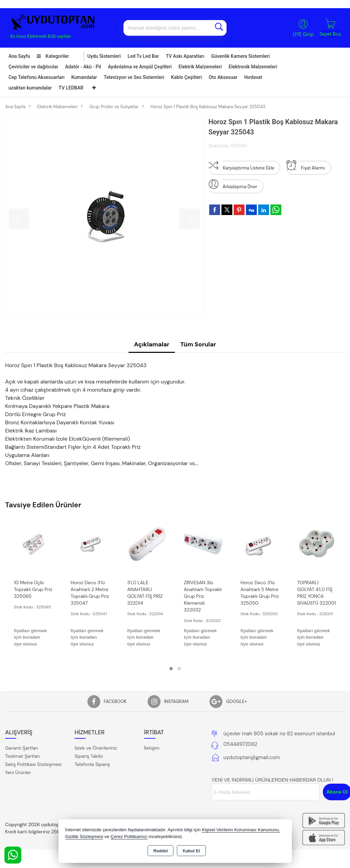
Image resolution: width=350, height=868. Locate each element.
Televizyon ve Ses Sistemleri (134, 77)
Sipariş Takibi (89, 756)
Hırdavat (253, 77)
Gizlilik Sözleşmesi (84, 837)
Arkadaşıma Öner (233, 185)
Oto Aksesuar (223, 77)
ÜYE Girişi (303, 34)
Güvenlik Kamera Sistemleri (240, 56)
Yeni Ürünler (18, 772)
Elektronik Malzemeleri (253, 67)
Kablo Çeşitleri (187, 77)
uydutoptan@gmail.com (252, 757)
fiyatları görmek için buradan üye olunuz (30, 637)
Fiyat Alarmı (305, 166)
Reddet (161, 851)
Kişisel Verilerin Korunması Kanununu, (241, 830)
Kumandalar (84, 77)
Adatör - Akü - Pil (83, 67)
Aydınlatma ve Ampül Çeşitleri (140, 67)
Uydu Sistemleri (104, 56)
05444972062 (240, 744)
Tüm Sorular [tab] (198, 344)
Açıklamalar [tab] (152, 344)
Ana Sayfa (19, 56)
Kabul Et (191, 851)
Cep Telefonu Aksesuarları (37, 77)
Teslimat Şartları (22, 756)
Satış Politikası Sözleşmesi (33, 764)
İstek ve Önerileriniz (96, 748)
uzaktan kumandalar (30, 88)
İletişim (152, 748)
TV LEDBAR (71, 88)
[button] (171, 669)
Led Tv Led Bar (143, 56)
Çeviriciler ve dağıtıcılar (33, 67)
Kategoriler (53, 56)
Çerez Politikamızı (129, 837)
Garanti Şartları (22, 748)
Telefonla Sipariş (92, 764)
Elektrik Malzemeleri (200, 67)
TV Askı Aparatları (185, 56)
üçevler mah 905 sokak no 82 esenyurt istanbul (279, 734)
